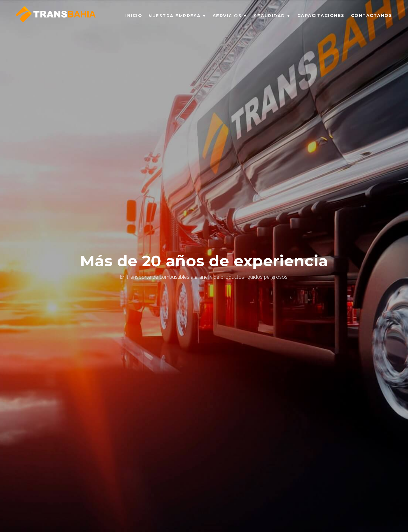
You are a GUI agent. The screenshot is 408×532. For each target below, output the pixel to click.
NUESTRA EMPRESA (175, 16)
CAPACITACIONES (321, 15)
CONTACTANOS (372, 15)
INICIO (134, 15)
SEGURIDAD (270, 16)
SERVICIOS (227, 16)
